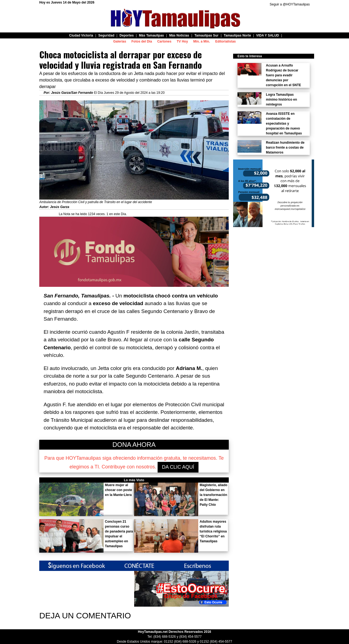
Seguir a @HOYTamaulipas (290, 4)
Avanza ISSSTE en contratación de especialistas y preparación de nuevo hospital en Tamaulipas (284, 124)
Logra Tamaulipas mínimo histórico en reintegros (281, 100)
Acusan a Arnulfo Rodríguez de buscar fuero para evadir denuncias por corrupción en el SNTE (283, 75)
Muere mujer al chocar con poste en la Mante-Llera (118, 490)
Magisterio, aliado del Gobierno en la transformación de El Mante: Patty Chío (213, 495)
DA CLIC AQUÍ (178, 467)
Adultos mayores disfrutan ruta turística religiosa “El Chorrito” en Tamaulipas (213, 531)
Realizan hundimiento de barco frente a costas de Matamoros (285, 148)
